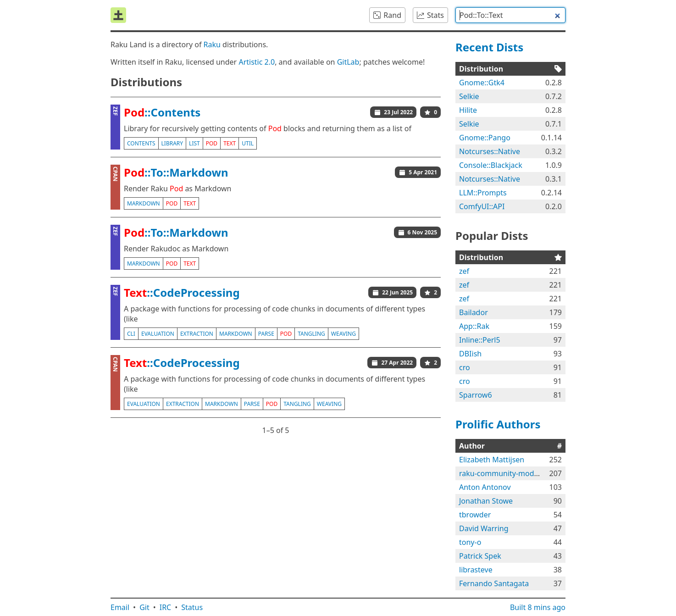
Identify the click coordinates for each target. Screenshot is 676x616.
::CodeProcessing (182, 292)
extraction (197, 334)
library (172, 143)
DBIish (470, 354)
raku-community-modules (504, 473)
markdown (144, 203)
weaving (344, 334)
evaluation (158, 334)
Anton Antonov (485, 487)
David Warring (484, 528)
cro (465, 367)
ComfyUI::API (482, 206)
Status (192, 607)
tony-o (470, 542)
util (248, 143)
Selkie (469, 96)
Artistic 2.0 (257, 62)
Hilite (468, 110)
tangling (311, 334)
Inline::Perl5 (480, 340)
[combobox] (510, 15)
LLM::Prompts (483, 193)
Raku (212, 44)
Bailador (474, 312)
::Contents (162, 112)
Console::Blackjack (491, 165)
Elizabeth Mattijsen (492, 460)
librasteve (476, 570)
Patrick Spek (480, 556)
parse (266, 334)
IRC (166, 607)
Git (144, 607)
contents (141, 143)
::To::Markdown (176, 172)
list (194, 143)
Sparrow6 (476, 395)
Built (538, 607)
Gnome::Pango (485, 138)
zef (464, 271)
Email (120, 607)
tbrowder (475, 515)
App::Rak (474, 326)
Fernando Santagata (494, 583)
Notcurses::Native (490, 151)
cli (131, 334)
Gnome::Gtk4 (482, 83)
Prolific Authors (498, 424)
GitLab (348, 62)
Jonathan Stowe (486, 501)
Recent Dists (489, 47)
